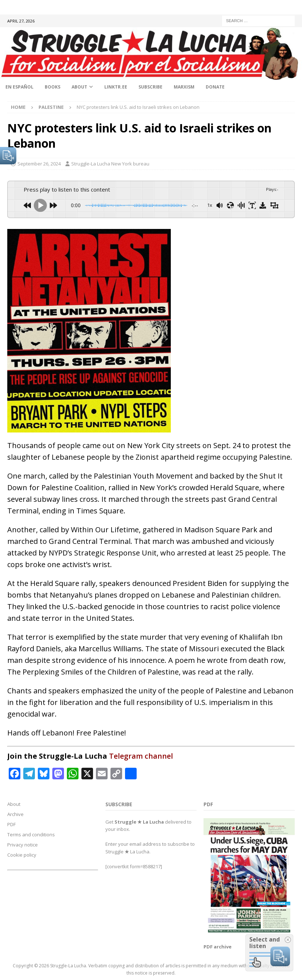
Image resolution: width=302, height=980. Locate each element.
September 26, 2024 (39, 164)
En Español (19, 87)
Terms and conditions (31, 835)
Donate (215, 87)
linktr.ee (116, 87)
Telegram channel (141, 756)
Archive (15, 814)
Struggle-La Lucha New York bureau (110, 164)
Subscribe (150, 87)
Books (53, 87)
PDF (11, 824)
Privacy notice (23, 845)
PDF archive (218, 947)
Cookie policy (22, 855)
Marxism (184, 87)
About (79, 87)
